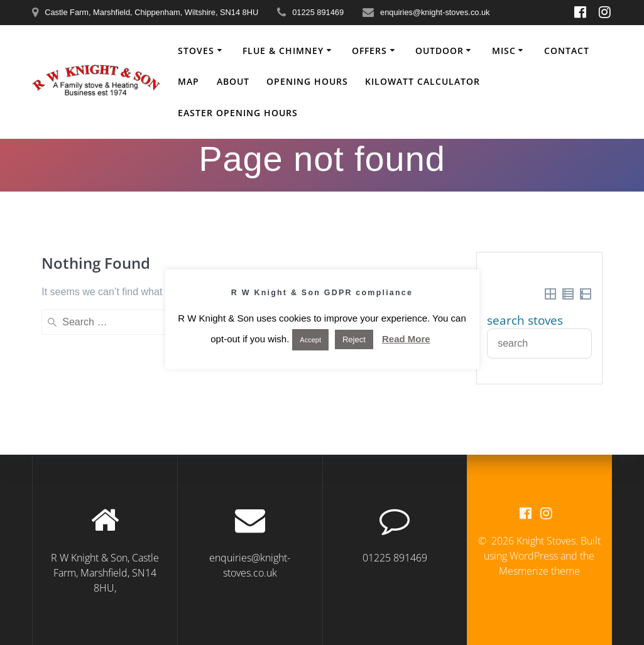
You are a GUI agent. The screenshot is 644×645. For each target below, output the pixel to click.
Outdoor (439, 51)
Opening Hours (307, 81)
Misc (504, 51)
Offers (369, 51)
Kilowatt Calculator (423, 81)
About (233, 81)
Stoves (196, 51)
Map (188, 81)
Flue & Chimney (283, 51)
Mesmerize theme (539, 571)
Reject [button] (354, 339)
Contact (567, 51)
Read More (406, 339)
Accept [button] (310, 340)
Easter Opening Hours (238, 113)
